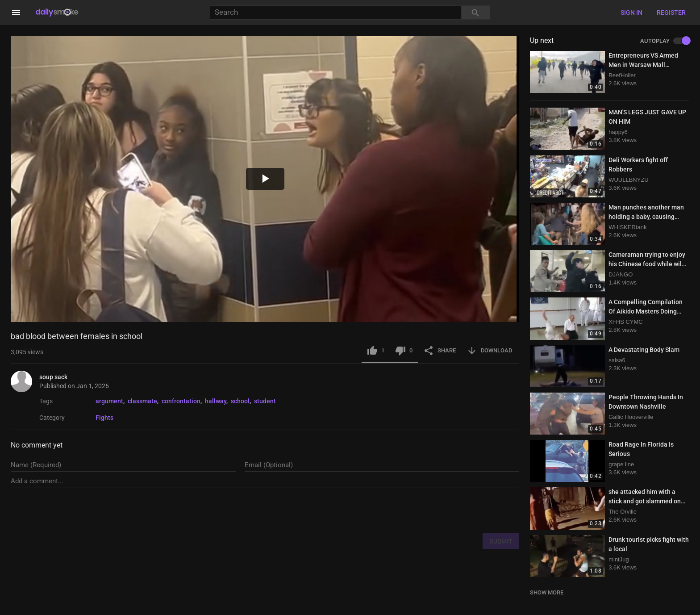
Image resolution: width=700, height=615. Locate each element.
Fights (104, 418)
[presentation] (451, 510)
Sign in (631, 13)
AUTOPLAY (665, 41)
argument (109, 401)
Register (671, 13)
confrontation (181, 401)
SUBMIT (501, 541)
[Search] (335, 13)
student (265, 401)
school (240, 401)
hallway (216, 401)
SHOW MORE (547, 592)
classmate (142, 401)
